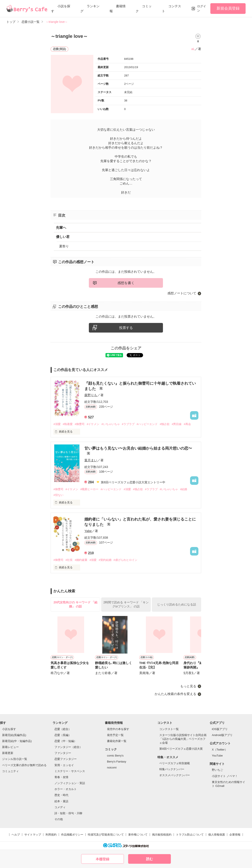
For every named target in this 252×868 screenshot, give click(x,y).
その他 (59, 819)
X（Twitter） (220, 750)
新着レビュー (10, 747)
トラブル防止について (190, 835)
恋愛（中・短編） (66, 741)
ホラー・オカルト (66, 789)
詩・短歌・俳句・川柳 (68, 813)
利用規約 (51, 835)
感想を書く (126, 283)
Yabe (88, 531)
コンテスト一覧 (169, 729)
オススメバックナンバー (175, 775)
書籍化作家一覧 (117, 741)
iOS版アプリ (220, 729)
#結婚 (184, 489)
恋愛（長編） (63, 735)
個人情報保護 (217, 835)
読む (149, 859)
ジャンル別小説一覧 (15, 759)
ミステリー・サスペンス (70, 771)
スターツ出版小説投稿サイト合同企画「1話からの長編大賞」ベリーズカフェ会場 (183, 739)
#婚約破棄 (81, 560)
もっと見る (188, 686)
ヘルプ (16, 835)
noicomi (112, 768)
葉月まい (91, 460)
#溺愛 (57, 424)
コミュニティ (10, 771)
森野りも (91, 395)
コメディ (60, 807)
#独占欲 (165, 424)
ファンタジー (63, 753)
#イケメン (93, 424)
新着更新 (8, 753)
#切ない (58, 495)
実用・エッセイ (64, 765)
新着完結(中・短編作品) (17, 741)
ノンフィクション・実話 (70, 783)
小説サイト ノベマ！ (225, 776)
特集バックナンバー (172, 769)
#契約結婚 (105, 560)
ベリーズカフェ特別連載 (175, 763)
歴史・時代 (61, 795)
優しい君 (63, 237)
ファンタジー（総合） (68, 747)
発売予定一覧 (115, 735)
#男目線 (177, 424)
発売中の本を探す (118, 729)
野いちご (217, 770)
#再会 (187, 424)
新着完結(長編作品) (14, 735)
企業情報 (235, 835)
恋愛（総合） (63, 729)
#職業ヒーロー (89, 489)
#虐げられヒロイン (125, 560)
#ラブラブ (128, 424)
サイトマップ (33, 835)
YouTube (217, 756)
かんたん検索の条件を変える (175, 694)
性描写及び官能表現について (106, 835)
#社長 (69, 560)
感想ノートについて (182, 293)
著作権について (138, 835)
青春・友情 (61, 777)
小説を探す (9, 729)
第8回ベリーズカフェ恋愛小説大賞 (181, 749)
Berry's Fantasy (117, 762)
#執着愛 (68, 424)
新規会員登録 (228, 8)
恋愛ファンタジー (66, 759)
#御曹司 (80, 424)
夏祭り (64, 246)
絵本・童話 (61, 801)
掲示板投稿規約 (162, 835)
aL (193, 49)
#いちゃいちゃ (111, 424)
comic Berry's (115, 756)
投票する (126, 328)
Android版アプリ (222, 735)
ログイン (202, 8)
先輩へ (61, 228)
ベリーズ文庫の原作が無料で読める (24, 765)
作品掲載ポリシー (72, 835)
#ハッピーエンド (147, 424)
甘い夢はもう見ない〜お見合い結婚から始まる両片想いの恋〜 (138, 448)
